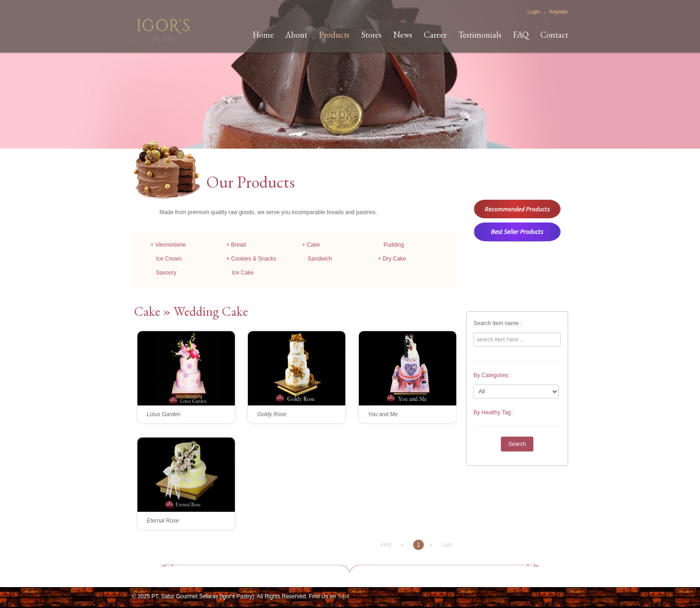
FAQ (521, 35)
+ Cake (311, 245)
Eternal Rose (163, 521)
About (296, 35)
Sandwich (320, 259)
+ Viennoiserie (168, 245)
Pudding (394, 245)
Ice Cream (169, 259)
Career (435, 35)
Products (334, 35)
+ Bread (236, 245)
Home (263, 35)
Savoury (166, 273)
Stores (371, 35)
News (403, 35)
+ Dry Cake (392, 259)
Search (517, 444)
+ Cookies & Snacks (251, 259)
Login (534, 12)
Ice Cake (243, 273)
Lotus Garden (164, 414)
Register (559, 12)
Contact (554, 35)
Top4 (343, 596)
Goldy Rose (272, 414)
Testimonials (480, 35)
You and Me (383, 414)
